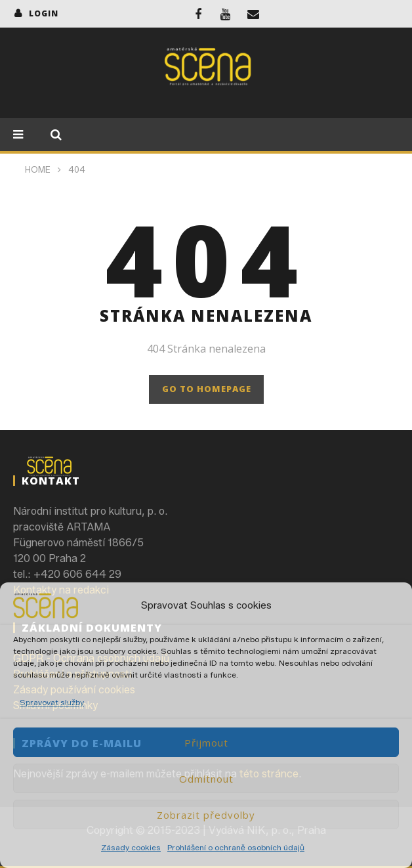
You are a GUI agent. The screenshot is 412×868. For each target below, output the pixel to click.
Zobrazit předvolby (206, 815)
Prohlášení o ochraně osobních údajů (236, 847)
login (44, 13)
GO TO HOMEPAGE (207, 389)
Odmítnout (206, 779)
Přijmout (206, 743)
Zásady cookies (131, 847)
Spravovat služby (52, 702)
